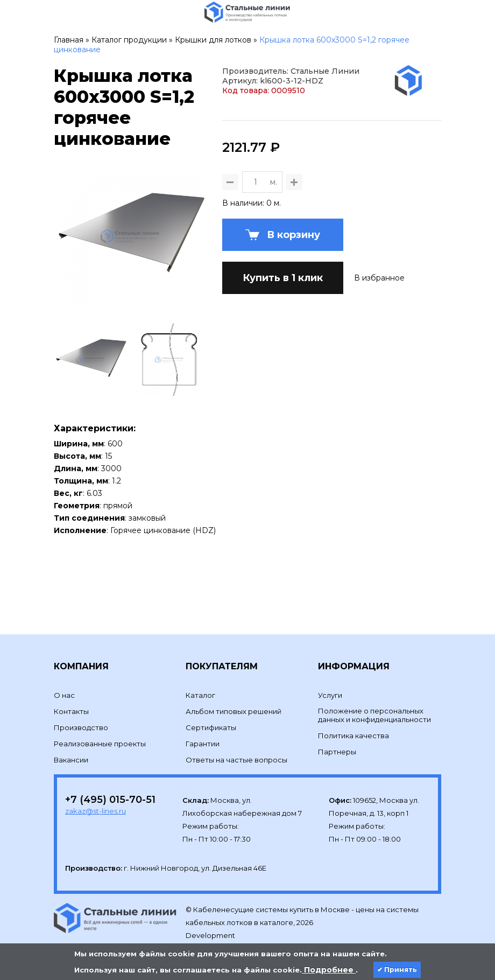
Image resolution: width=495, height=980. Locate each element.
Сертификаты (211, 710)
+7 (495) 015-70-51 (110, 782)
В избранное (379, 352)
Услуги (330, 677)
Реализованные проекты (100, 726)
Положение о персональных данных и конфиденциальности (374, 697)
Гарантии (203, 726)
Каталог (200, 677)
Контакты (71, 694)
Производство (81, 710)
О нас (64, 677)
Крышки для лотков (213, 40)
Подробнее (329, 970)
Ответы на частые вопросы (236, 742)
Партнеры (337, 734)
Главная (69, 40)
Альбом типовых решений (234, 694)
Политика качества (353, 718)
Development (211, 918)
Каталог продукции (129, 40)
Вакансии (71, 742)
